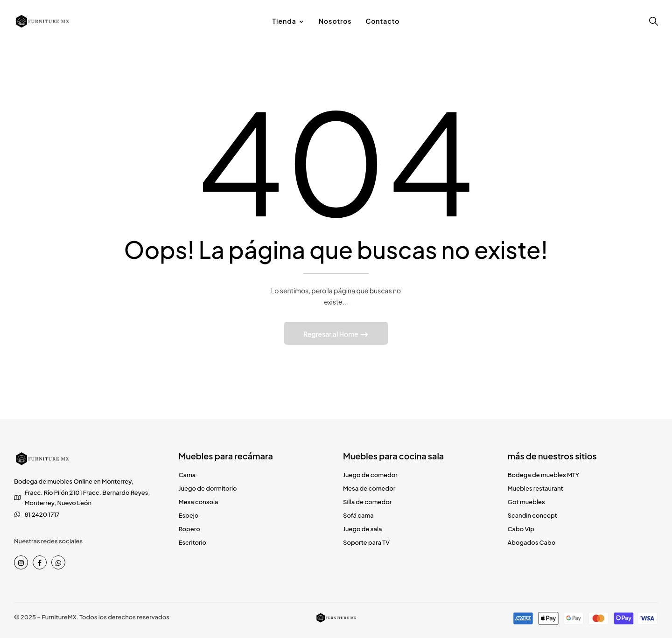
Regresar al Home (331, 334)
